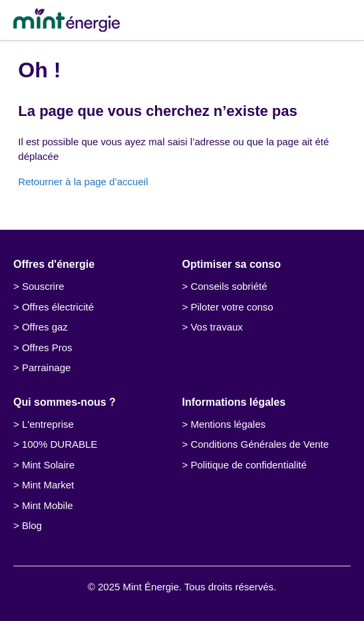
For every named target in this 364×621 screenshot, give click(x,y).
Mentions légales (228, 424)
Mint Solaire (48, 465)
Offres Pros (47, 347)
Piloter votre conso (232, 307)
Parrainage (46, 367)
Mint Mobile (48, 505)
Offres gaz (45, 327)
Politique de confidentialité (248, 465)
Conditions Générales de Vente (260, 444)
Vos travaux (216, 327)
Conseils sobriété (229, 286)
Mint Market (48, 485)
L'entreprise (48, 424)
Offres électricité (58, 307)
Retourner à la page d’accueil (83, 182)
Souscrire (43, 286)
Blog (32, 525)
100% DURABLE (60, 444)
